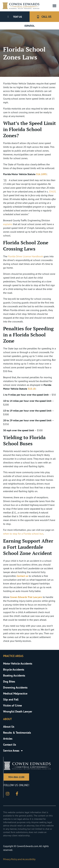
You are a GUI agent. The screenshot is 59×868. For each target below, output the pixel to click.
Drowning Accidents (15, 687)
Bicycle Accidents (14, 669)
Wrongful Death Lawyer (18, 711)
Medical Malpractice (15, 693)
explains (8, 224)
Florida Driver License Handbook (25, 256)
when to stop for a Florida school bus (23, 534)
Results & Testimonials (17, 733)
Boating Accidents (14, 675)
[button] (54, 6)
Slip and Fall (11, 699)
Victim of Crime (13, 705)
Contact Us (10, 745)
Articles (8, 739)
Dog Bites (9, 681)
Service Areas (13, 751)
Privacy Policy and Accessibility (19, 859)
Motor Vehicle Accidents (18, 664)
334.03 (52, 191)
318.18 (32, 389)
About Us (9, 727)
